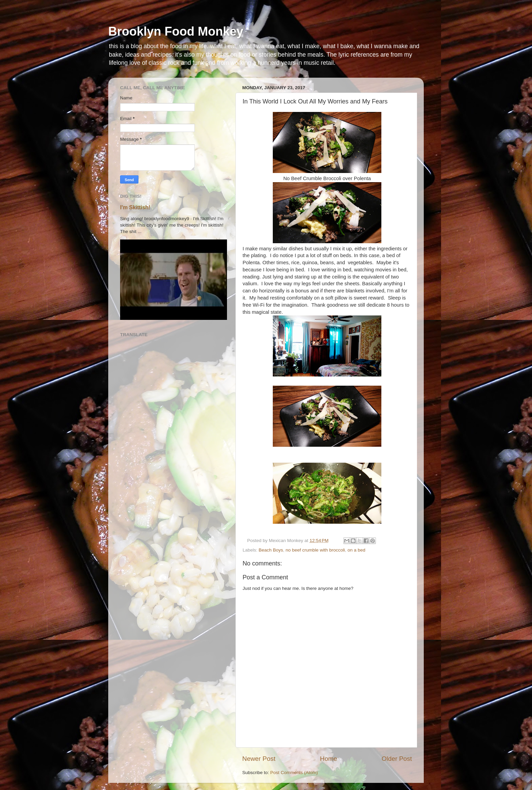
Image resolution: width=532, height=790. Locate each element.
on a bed (356, 550)
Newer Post (259, 759)
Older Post (397, 759)
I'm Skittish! (135, 207)
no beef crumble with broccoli (315, 550)
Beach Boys (271, 550)
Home (328, 759)
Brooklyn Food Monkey (176, 31)
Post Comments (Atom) (294, 773)
